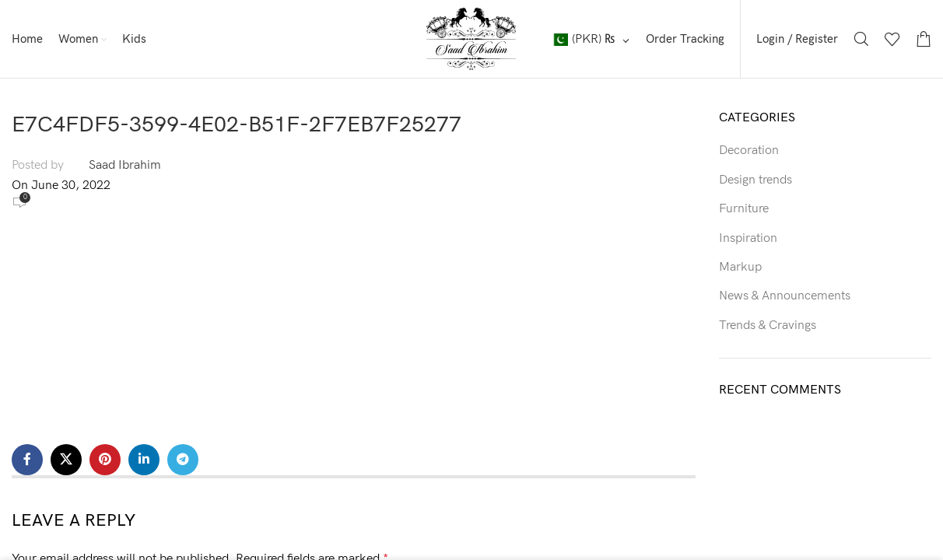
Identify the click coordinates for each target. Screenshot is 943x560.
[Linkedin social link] (144, 460)
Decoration (749, 150)
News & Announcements (785, 296)
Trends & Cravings (768, 325)
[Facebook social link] (27, 460)
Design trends (755, 180)
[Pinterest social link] (105, 460)
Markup (740, 267)
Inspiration (748, 238)
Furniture (744, 209)
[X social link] (66, 460)
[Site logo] (471, 38)
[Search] (861, 39)
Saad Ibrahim (125, 165)
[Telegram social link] (183, 460)
